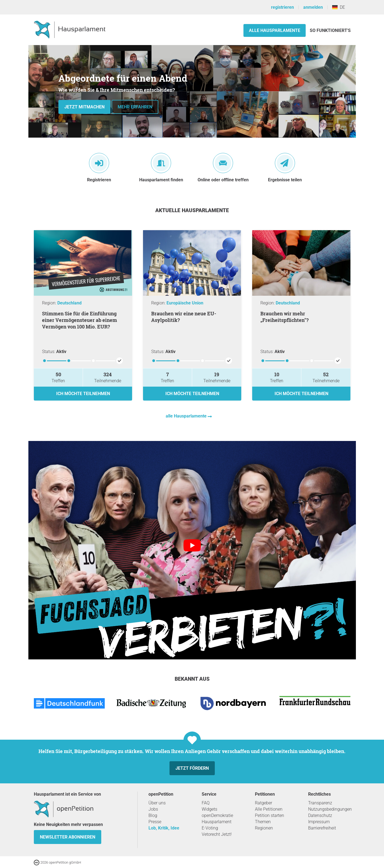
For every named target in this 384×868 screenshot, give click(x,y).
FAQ (206, 803)
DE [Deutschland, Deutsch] (339, 7)
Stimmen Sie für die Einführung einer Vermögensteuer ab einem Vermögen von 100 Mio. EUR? (80, 320)
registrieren (282, 7)
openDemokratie (217, 815)
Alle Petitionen (269, 809)
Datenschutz (320, 815)
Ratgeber (264, 803)
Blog (153, 815)
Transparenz (320, 803)
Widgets (209, 809)
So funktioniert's (330, 30)
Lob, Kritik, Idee (164, 828)
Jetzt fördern (192, 768)
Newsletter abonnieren (68, 837)
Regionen (264, 828)
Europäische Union (185, 303)
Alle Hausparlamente (275, 30)
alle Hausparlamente (187, 416)
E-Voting (210, 828)
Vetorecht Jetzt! (217, 834)
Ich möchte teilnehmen (83, 394)
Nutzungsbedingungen (330, 809)
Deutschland (69, 303)
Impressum (319, 822)
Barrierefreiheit (322, 828)
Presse (155, 822)
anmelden (313, 7)
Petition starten (270, 815)
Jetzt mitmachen (84, 107)
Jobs (153, 809)
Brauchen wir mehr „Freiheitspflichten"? (285, 317)
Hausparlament (217, 822)
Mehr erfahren (135, 107)
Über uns (157, 803)
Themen (263, 822)
